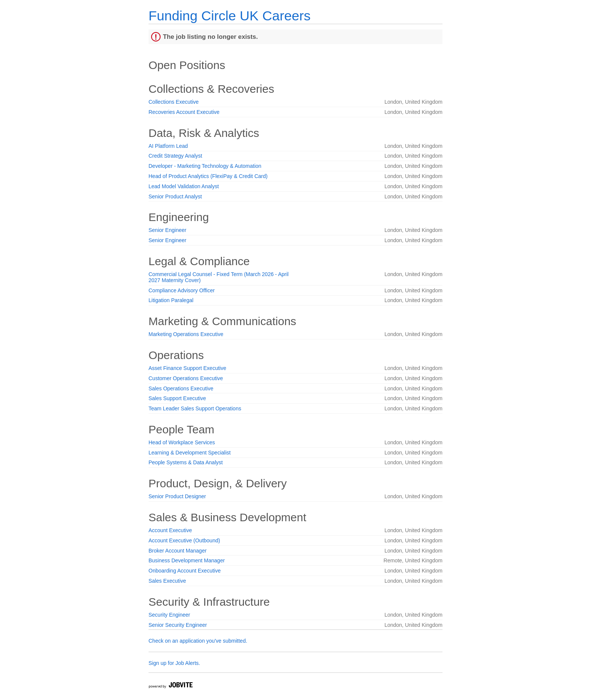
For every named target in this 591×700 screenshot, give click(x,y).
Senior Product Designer (177, 496)
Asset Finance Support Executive (187, 368)
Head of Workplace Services (182, 442)
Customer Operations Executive (186, 378)
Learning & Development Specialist (190, 453)
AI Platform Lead (168, 146)
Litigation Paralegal (171, 300)
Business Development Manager (187, 560)
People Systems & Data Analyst (186, 462)
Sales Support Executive (177, 398)
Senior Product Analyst (175, 196)
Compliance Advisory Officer (182, 290)
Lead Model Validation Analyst (184, 186)
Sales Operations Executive (181, 388)
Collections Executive (174, 102)
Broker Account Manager (178, 551)
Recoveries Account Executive (184, 112)
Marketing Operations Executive (186, 334)
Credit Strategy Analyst (175, 156)
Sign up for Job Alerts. (174, 663)
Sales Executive (167, 581)
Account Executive (170, 530)
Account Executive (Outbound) (184, 540)
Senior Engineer (167, 230)
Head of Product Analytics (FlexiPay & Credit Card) (208, 176)
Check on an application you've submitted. (198, 641)
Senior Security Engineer (178, 625)
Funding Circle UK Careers (230, 16)
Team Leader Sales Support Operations (195, 408)
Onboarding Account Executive (184, 571)
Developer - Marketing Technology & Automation (205, 166)
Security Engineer (169, 615)
